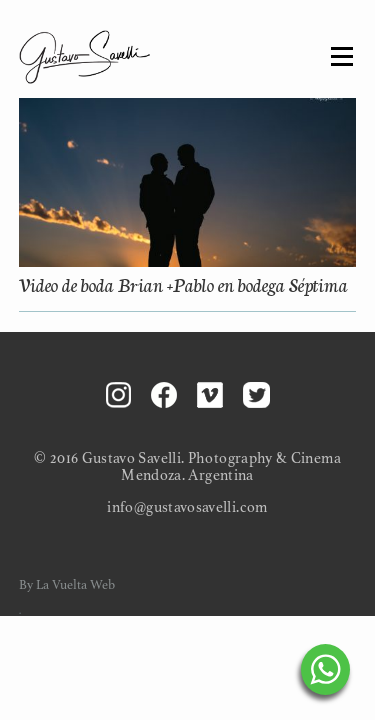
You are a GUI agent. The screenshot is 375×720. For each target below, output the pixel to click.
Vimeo (210, 395)
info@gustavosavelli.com (187, 507)
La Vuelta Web (75, 585)
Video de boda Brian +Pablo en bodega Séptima (183, 283)
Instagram (118, 395)
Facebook (164, 395)
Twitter (256, 395)
